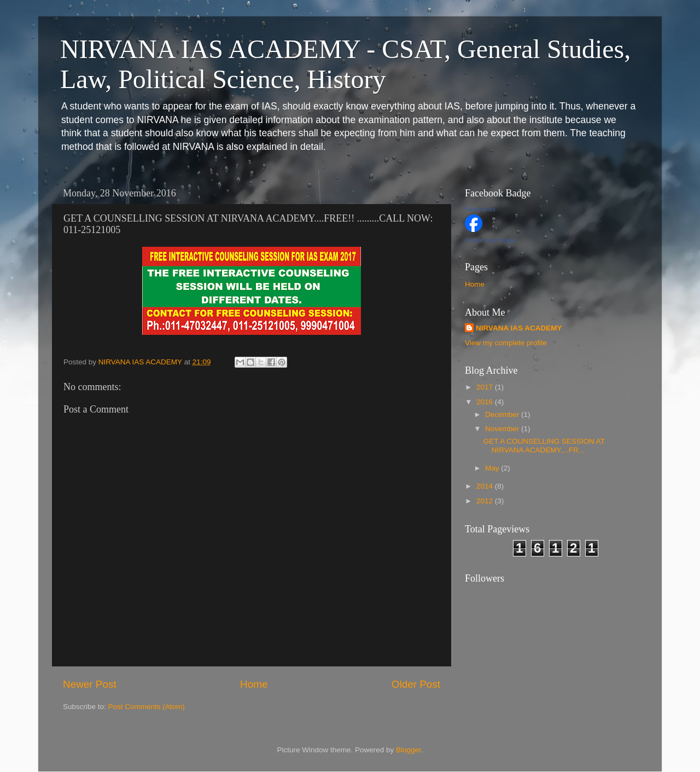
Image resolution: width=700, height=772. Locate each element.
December (503, 414)
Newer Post (90, 684)
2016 (486, 402)
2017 (486, 387)
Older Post (416, 684)
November (503, 429)
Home (254, 684)
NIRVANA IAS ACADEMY (519, 328)
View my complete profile (506, 343)
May (493, 468)
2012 (486, 501)
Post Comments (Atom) (147, 707)
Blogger (409, 750)
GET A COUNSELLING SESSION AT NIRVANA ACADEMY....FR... (544, 446)
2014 (486, 486)
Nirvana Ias (480, 209)
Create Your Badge (490, 240)
